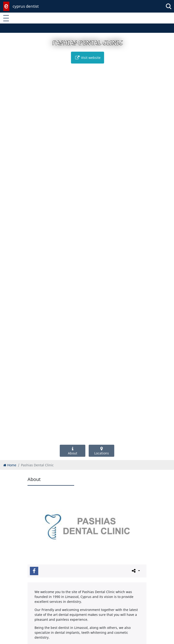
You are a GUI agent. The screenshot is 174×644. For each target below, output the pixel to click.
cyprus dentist (26, 6)
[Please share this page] (135, 571)
